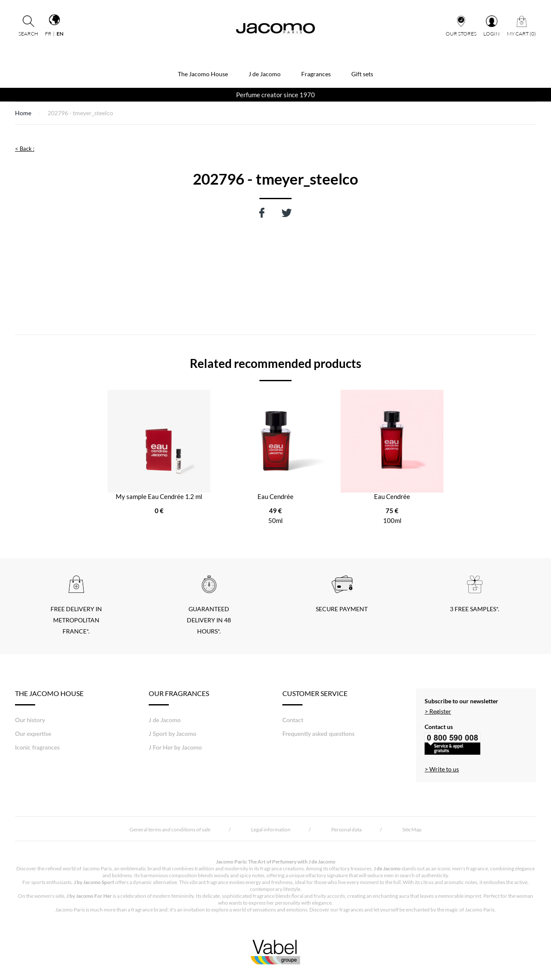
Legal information (271, 829)
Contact (293, 720)
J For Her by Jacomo (175, 747)
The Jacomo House (203, 74)
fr (48, 34)
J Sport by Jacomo (172, 734)
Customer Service (315, 697)
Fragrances (316, 74)
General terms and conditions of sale (170, 829)
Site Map (412, 829)
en (60, 34)
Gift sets (362, 74)
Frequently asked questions (319, 734)
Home (23, 113)
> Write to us (442, 769)
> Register (438, 711)
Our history (30, 720)
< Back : (25, 149)
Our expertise (33, 734)
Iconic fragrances (37, 747)
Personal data (346, 829)
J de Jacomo (265, 74)
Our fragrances (179, 697)
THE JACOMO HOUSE (49, 697)
